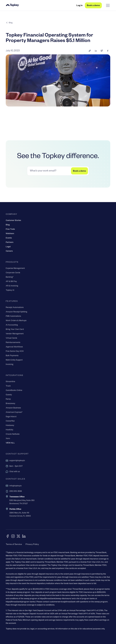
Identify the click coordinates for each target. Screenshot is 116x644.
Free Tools (10, 229)
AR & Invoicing (12, 286)
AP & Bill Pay (11, 282)
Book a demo (93, 6)
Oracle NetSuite (13, 434)
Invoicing (10, 365)
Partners (10, 243)
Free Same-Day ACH (15, 351)
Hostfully (9, 430)
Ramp (8, 399)
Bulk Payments (12, 356)
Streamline (10, 382)
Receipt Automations (15, 308)
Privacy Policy (32, 545)
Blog (8, 225)
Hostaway (10, 426)
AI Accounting (12, 325)
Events (9, 238)
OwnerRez (10, 421)
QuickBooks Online (14, 391)
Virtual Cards (11, 338)
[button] (107, 5)
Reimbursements (13, 343)
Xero (8, 439)
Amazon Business (13, 408)
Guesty (9, 395)
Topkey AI (10, 290)
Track (8, 386)
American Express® (14, 412)
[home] (12, 5)
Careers (9, 251)
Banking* (10, 277)
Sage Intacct (11, 417)
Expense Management (15, 269)
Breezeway (10, 404)
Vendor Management (15, 334)
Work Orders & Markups (16, 321)
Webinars (10, 234)
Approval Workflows (14, 347)
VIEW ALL (10, 443)
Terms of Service (14, 545)
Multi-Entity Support (14, 360)
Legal (8, 247)
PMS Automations (13, 316)
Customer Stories (13, 221)
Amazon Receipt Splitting (16, 312)
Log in (79, 6)
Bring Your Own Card (15, 330)
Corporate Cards (13, 273)
